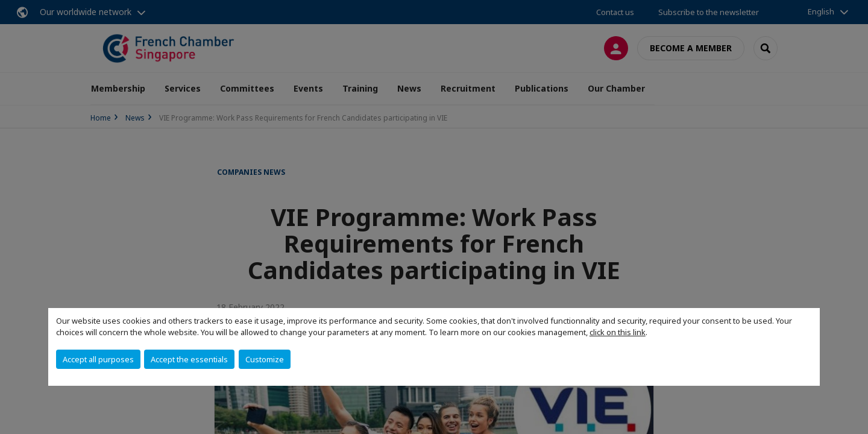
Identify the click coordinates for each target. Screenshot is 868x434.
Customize (265, 359)
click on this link (618, 332)
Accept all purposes (98, 359)
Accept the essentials (189, 359)
